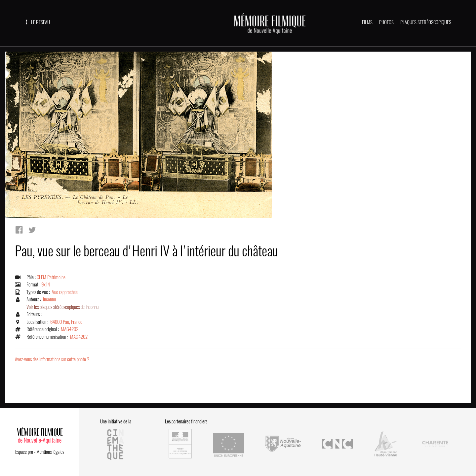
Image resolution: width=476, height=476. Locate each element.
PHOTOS (386, 22)
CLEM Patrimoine (51, 277)
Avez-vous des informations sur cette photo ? (52, 359)
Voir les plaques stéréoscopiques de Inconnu (62, 307)
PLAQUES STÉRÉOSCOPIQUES (426, 22)
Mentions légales (50, 452)
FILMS (367, 22)
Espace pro (24, 452)
